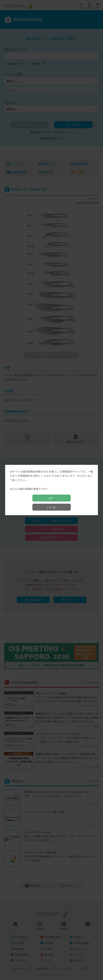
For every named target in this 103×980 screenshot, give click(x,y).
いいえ (52, 507)
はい (52, 498)
